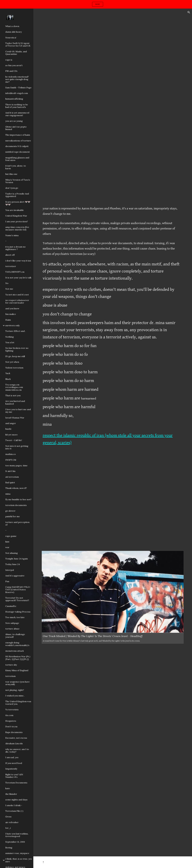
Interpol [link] (10, 570)
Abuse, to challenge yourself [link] (15, 636)
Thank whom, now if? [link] (16, 488)
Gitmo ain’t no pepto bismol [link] (16, 128)
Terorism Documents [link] (16, 783)
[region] (96, 4)
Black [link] (8, 379)
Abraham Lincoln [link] (14, 743)
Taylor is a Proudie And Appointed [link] (17, 195)
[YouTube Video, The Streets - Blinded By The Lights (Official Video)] (113, 696)
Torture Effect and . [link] (16, 331)
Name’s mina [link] (12, 235)
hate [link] (8, 788)
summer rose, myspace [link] (17, 853)
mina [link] (8, 494)
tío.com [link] (9, 715)
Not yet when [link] (12, 362)
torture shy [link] (11, 665)
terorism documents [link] (16, 505)
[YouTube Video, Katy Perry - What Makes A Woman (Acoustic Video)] (113, 499)
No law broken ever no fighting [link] (17, 349)
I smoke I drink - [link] (14, 805)
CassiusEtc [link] (11, 606)
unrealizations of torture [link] (18, 141)
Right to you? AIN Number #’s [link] (14, 776)
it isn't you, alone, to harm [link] (16, 167)
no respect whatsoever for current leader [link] (17, 301)
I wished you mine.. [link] (15, 696)
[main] (113, 327)
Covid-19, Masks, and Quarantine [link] (16, 53)
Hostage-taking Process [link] (18, 612)
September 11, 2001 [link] (15, 842)
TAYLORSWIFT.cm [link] (15, 272)
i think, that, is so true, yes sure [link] (19, 860)
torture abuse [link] (12, 629)
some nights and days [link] (16, 800)
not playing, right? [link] (15, 690)
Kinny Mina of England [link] (17, 670)
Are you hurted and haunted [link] (15, 402)
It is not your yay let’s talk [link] (18, 278)
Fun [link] (7, 581)
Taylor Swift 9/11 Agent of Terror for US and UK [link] (18, 44)
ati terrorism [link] (12, 477)
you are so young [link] (14, 121)
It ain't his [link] (10, 471)
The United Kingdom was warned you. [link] (18, 703)
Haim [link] (8, 320)
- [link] (6, 241)
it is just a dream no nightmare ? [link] (15, 248)
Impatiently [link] (11, 769)
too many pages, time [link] (16, 465)
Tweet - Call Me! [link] (14, 440)
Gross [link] (8, 817)
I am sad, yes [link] (12, 757)
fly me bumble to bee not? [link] (18, 499)
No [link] (7, 283)
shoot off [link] (10, 255)
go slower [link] (10, 511)
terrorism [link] (10, 676)
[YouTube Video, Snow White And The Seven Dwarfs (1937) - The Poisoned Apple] (113, 155)
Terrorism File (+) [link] (14, 811)
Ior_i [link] (8, 828)
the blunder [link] (11, 794)
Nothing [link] (10, 337)
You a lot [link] (10, 342)
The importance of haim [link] (18, 135)
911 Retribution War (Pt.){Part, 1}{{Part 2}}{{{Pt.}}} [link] (18, 658)
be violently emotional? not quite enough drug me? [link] (17, 79)
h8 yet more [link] (11, 435)
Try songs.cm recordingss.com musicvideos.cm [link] (14, 387)
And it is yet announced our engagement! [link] (17, 114)
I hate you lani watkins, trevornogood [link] (17, 835)
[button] (189, 12)
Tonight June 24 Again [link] (17, 559)
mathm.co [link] (11, 454)
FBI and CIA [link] (11, 71)
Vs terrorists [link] (12, 710)
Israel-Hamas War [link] (15, 418)
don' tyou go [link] (12, 188)
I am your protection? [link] (17, 221)
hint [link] (7, 542)
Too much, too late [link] (15, 617)
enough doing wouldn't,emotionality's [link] (17, 644)
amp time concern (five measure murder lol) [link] (17, 228)
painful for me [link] (13, 516)
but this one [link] (11, 174)
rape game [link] (11, 536)
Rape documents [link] (14, 732)
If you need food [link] (14, 763)
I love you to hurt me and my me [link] (18, 411)
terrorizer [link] (11, 266)
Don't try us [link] (11, 726)
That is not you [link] (13, 395)
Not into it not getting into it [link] (17, 447)
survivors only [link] (12, 325)
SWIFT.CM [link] (11, 460)
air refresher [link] (12, 822)
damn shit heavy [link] (14, 32)
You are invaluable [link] (15, 210)
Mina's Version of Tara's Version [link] (18, 181)
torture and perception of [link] (17, 523)
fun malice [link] (11, 314)
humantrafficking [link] (14, 99)
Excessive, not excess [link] (16, 738)
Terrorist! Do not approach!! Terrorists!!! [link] (17, 599)
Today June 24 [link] (13, 564)
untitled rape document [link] (18, 152)
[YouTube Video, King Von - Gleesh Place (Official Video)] (113, 60)
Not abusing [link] (12, 553)
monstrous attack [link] (15, 651)
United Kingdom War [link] (16, 216)
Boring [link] (9, 848)
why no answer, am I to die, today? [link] (17, 750)
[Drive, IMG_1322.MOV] (113, 800)
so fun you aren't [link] (14, 65)
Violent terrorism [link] (14, 368)
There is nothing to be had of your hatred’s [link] (17, 106)
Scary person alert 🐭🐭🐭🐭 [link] (18, 203)
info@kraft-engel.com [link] (17, 93)
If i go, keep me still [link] (15, 356)
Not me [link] (9, 289)
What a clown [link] (12, 26)
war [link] (7, 547)
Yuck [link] (8, 373)
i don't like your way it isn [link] (18, 261)
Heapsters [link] (11, 721)
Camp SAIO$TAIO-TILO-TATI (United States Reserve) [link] (18, 590)
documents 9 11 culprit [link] (17, 146)
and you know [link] (12, 308)
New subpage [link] (12, 623)
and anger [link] (11, 423)
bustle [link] (8, 429)
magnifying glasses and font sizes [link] (17, 159)
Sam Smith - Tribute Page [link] (18, 88)
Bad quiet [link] (10, 482)
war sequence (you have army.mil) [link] (17, 683)
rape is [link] (9, 60)
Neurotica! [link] (11, 38)
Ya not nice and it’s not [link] (17, 295)
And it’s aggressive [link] (15, 576)
